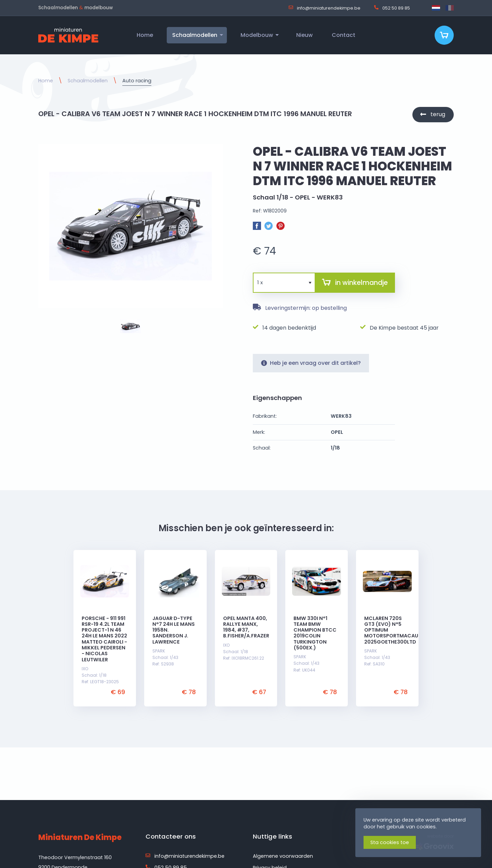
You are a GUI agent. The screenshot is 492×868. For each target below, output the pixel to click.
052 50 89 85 (392, 8)
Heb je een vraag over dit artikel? (311, 363)
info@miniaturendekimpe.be (325, 8)
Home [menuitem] (145, 35)
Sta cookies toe (390, 842)
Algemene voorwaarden (283, 856)
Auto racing (137, 81)
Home (46, 81)
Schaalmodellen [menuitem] (195, 35)
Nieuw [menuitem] (304, 35)
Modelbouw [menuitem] (257, 35)
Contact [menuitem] (344, 35)
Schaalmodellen (88, 81)
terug (438, 114)
